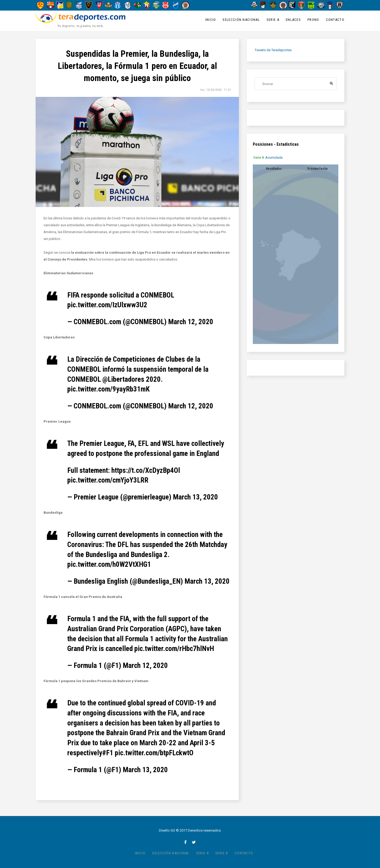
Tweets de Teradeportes (273, 50)
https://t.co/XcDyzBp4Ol (146, 470)
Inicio (211, 20)
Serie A (273, 20)
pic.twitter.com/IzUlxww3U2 (107, 305)
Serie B (222, 853)
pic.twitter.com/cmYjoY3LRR (108, 480)
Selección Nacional (241, 20)
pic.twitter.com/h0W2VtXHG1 (109, 564)
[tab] (261, 157)
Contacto (335, 20)
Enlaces (293, 20)
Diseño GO (167, 830)
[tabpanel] (296, 254)
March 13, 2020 (195, 497)
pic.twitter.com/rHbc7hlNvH (174, 649)
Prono (313, 20)
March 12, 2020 (191, 322)
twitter (194, 842)
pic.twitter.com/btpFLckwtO (154, 753)
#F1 (108, 753)
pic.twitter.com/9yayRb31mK (108, 389)
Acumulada (276, 157)
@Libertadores (123, 379)
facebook (185, 842)
